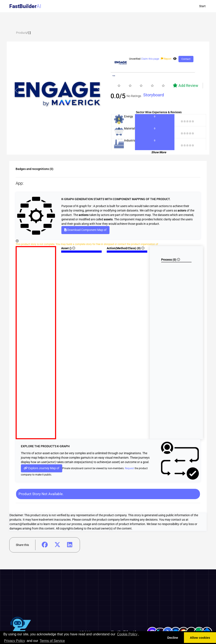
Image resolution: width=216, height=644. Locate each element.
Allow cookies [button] (200, 638)
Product (21, 33)
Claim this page (150, 59)
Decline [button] (173, 638)
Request (129, 468)
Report (166, 59)
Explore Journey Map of (42, 468)
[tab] (57, 134)
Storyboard (154, 95)
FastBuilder (23, 6)
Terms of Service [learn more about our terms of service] (52, 641)
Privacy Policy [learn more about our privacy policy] (15, 641)
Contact (186, 59)
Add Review (186, 86)
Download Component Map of (85, 230)
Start (202, 6)
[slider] (145, 86)
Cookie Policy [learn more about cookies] (127, 634)
